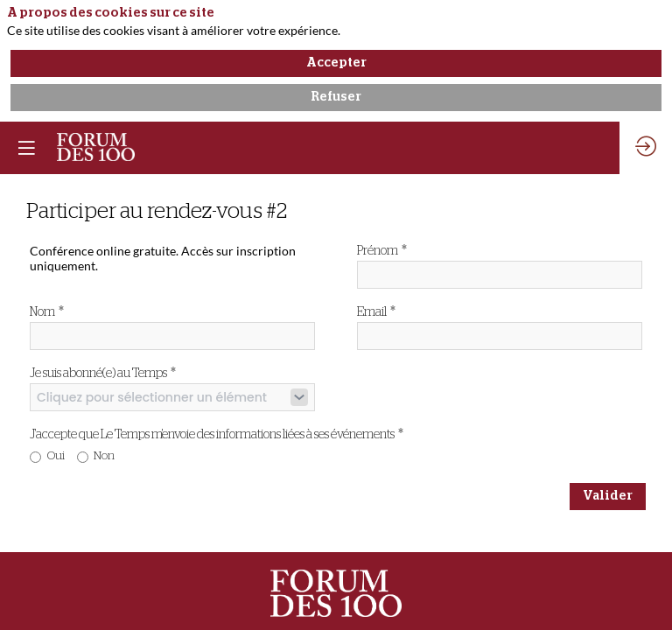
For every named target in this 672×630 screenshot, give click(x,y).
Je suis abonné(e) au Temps (103, 373)
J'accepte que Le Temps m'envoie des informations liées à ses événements (217, 434)
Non (104, 456)
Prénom (382, 250)
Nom (47, 311)
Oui (56, 456)
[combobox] (172, 397)
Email (376, 311)
